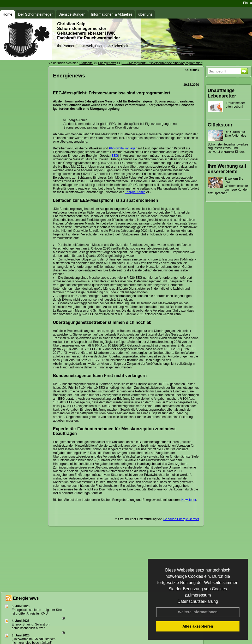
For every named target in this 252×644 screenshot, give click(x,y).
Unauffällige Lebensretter (222, 93)
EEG (115, 156)
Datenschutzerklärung (198, 601)
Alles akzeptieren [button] (198, 626)
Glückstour (220, 125)
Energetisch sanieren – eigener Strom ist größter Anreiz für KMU (38, 612)
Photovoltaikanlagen (123, 148)
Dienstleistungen (72, 14)
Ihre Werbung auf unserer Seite (227, 169)
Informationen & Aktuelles (112, 14)
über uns (145, 14)
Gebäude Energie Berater (181, 519)
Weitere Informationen (198, 612)
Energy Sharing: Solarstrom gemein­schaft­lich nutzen (31, 626)
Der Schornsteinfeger (35, 14)
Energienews (26, 598)
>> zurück (192, 70)
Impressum (200, 595)
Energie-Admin (135, 192)
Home (7, 14)
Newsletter (189, 500)
